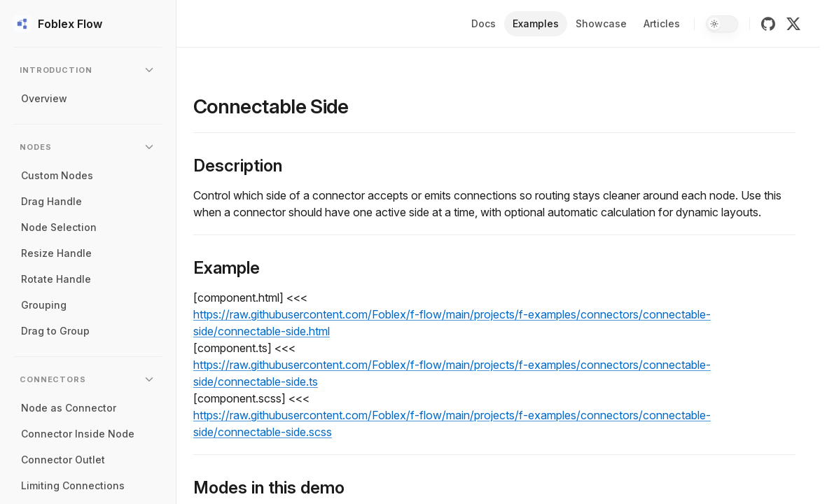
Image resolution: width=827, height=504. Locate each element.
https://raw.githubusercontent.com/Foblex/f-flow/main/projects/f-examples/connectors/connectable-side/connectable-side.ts (452, 373)
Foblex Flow (58, 24)
